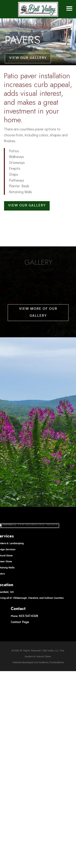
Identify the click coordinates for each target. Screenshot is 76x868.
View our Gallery (28, 58)
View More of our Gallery (38, 491)
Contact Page (20, 800)
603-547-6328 (28, 794)
